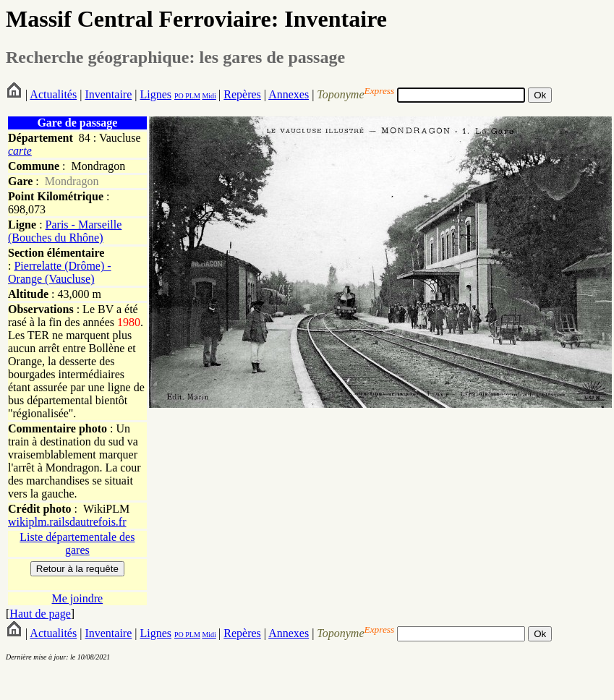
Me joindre (78, 598)
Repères (242, 94)
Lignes (155, 94)
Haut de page (40, 614)
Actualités (53, 94)
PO (179, 96)
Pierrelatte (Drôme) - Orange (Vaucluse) (60, 272)
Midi (209, 96)
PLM (192, 96)
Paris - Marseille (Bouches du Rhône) (65, 231)
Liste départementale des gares (77, 543)
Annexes (289, 94)
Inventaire (108, 94)
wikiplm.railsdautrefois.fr (67, 522)
